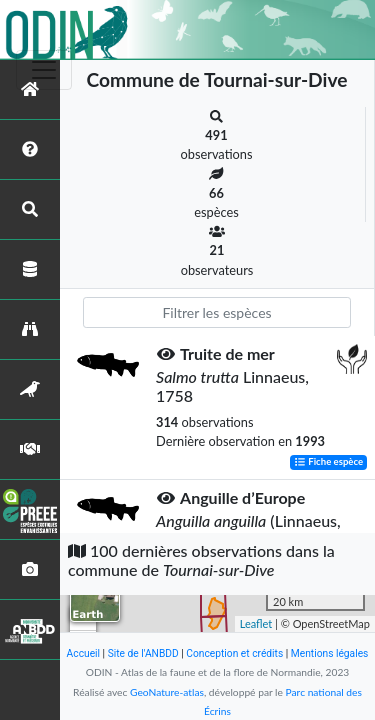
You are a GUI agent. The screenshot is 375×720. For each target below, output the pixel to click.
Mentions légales (330, 653)
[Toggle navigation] (44, 70)
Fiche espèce (328, 462)
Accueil (83, 653)
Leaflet (256, 623)
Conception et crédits (234, 653)
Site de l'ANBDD (143, 653)
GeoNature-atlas (167, 692)
